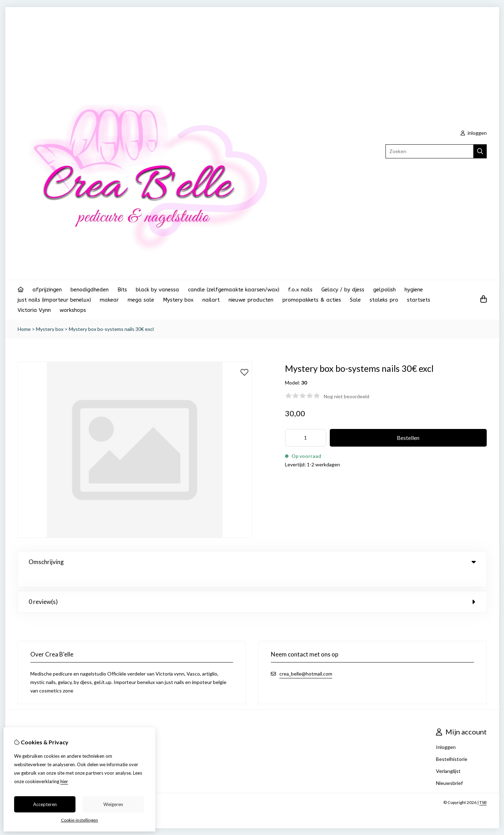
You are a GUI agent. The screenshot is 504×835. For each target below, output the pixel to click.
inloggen (474, 133)
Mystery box (178, 300)
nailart (211, 300)
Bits (122, 290)
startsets (419, 300)
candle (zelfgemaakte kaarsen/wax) (234, 290)
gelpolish (384, 290)
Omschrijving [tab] (252, 562)
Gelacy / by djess (343, 290)
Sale (355, 300)
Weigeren (113, 804)
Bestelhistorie (452, 745)
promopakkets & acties (312, 300)
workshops (73, 310)
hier (64, 781)
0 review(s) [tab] (252, 587)
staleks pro (384, 300)
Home (24, 329)
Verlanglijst (448, 757)
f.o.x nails (300, 290)
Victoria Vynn (34, 310)
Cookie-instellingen (80, 820)
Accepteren (45, 804)
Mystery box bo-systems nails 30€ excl (111, 329)
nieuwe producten (251, 300)
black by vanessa (157, 290)
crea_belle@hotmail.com (306, 659)
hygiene (414, 290)
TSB (483, 788)
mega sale (141, 300)
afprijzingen (47, 290)
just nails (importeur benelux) (54, 300)
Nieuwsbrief (449, 769)
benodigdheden (90, 290)
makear (109, 300)
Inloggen (446, 733)
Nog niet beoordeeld (347, 396)
